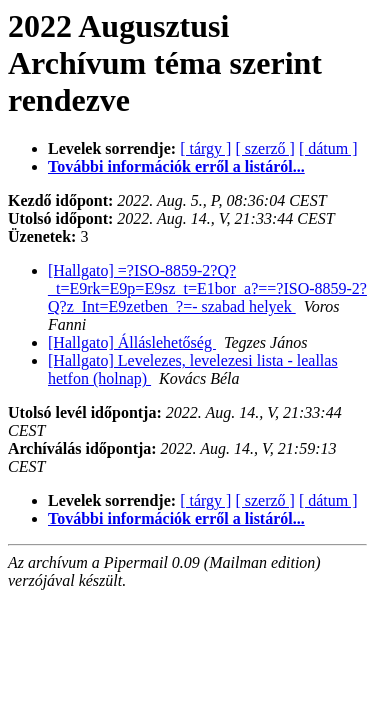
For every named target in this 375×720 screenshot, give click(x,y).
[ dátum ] (328, 148)
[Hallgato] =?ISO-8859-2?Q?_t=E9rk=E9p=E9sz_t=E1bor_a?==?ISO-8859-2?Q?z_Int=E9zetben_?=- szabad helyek (207, 288)
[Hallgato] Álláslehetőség (132, 342)
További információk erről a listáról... (176, 166)
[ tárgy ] (205, 148)
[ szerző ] (265, 148)
